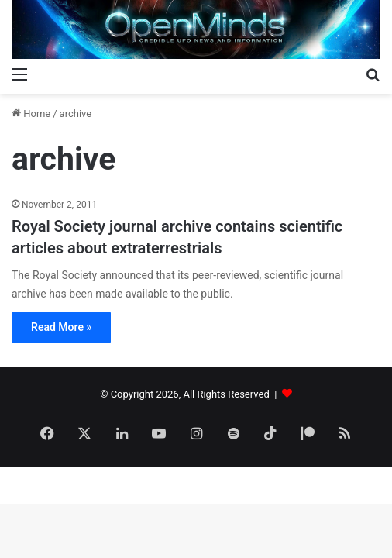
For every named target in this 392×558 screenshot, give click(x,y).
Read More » (61, 327)
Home (31, 114)
